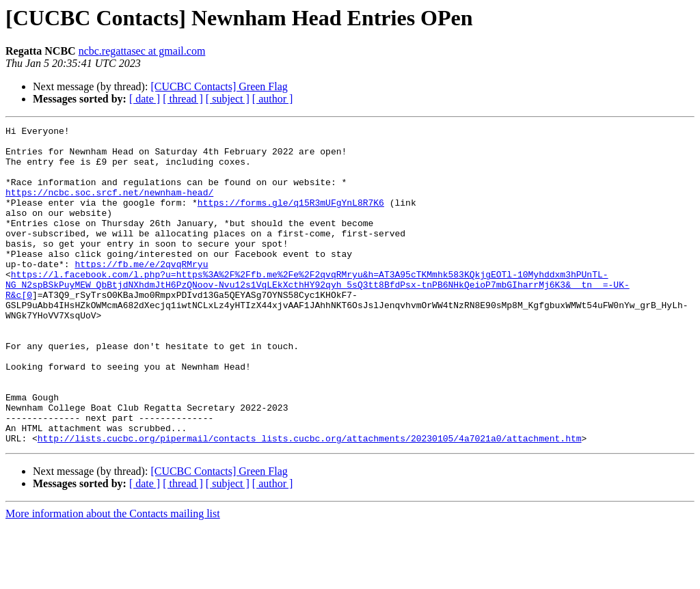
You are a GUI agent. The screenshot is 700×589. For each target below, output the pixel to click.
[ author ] (273, 99)
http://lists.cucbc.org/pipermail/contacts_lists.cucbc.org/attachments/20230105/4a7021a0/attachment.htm (310, 502)
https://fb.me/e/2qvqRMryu (141, 292)
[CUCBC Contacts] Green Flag (219, 86)
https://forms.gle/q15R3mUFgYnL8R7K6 (291, 219)
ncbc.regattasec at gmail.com (142, 51)
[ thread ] (183, 99)
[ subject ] (228, 99)
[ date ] (145, 99)
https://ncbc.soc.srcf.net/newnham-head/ (109, 206)
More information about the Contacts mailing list (113, 577)
